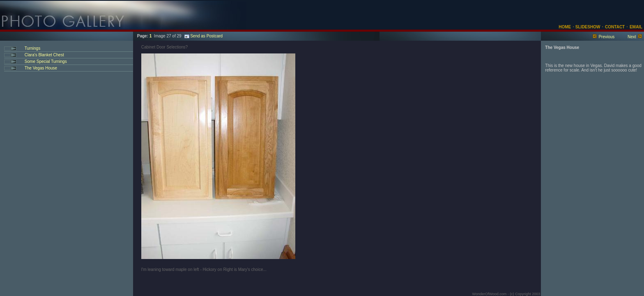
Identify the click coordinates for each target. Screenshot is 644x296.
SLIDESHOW (587, 27)
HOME (565, 27)
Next (632, 37)
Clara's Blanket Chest (44, 55)
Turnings (32, 48)
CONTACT (615, 27)
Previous (606, 37)
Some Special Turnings (45, 61)
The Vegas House (40, 68)
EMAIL (636, 27)
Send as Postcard (204, 36)
